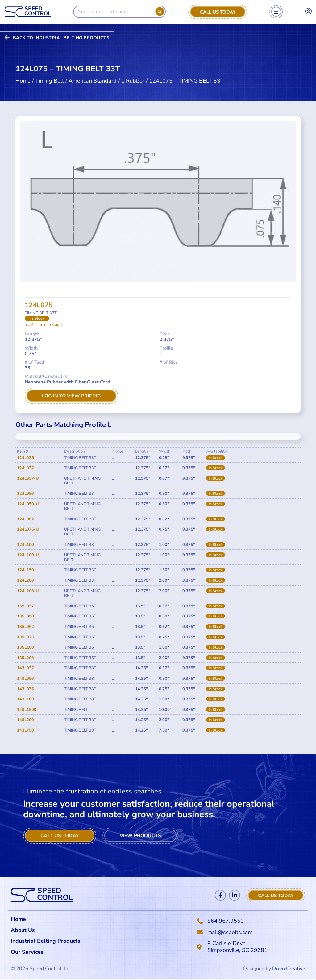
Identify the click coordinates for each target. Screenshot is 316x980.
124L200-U (28, 591)
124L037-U (28, 478)
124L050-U (28, 504)
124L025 (25, 458)
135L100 (25, 647)
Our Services (29, 952)
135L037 (25, 606)
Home (23, 71)
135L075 (25, 637)
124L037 (25, 468)
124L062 (25, 519)
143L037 (25, 668)
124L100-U (28, 555)
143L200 (25, 720)
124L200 (25, 580)
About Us (23, 930)
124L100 (25, 545)
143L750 (25, 730)
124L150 (25, 570)
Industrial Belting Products (46, 941)
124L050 (25, 494)
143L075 (25, 689)
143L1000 (27, 710)
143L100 (25, 699)
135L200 (25, 658)
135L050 (25, 617)
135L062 (25, 627)
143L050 (25, 679)
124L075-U (28, 530)
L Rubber (133, 71)
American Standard (93, 71)
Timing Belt (50, 71)
